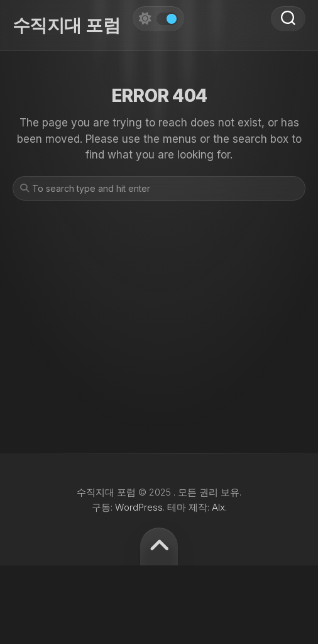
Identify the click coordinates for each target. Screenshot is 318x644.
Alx (218, 507)
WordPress (139, 507)
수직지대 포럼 (66, 25)
